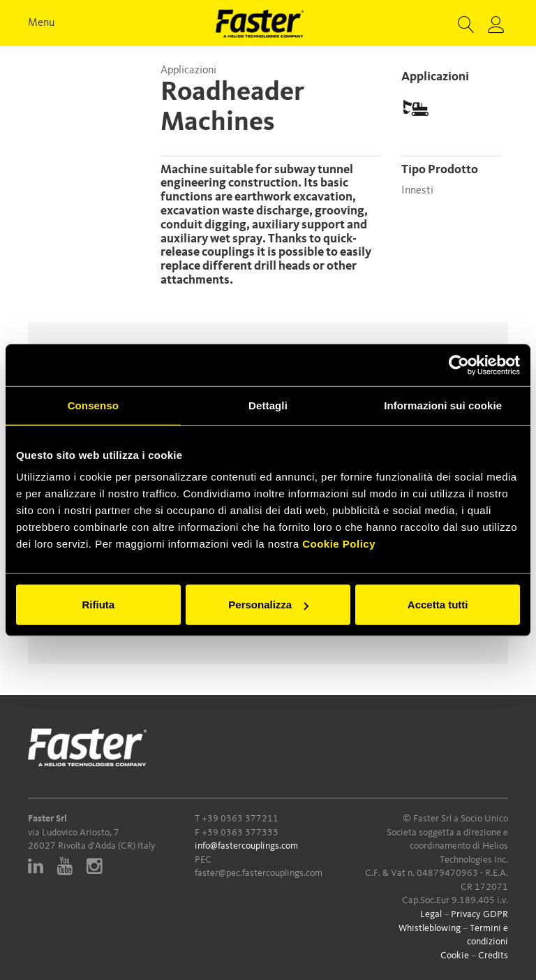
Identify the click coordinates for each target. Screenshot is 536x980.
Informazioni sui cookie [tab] (443, 405)
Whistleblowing (430, 928)
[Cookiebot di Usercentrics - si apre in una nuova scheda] (459, 365)
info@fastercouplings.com (246, 846)
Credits (493, 956)
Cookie (455, 956)
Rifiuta (98, 605)
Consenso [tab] (93, 405)
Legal (431, 914)
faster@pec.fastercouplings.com (259, 873)
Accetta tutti (438, 605)
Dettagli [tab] (268, 405)
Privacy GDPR (479, 914)
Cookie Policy (339, 544)
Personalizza (268, 605)
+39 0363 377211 (240, 819)
